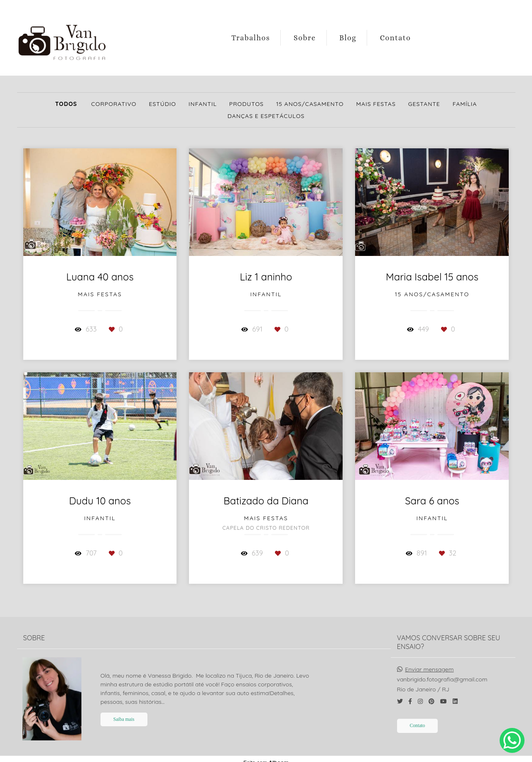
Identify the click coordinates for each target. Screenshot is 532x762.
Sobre (305, 38)
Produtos (246, 104)
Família (465, 104)
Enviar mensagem (429, 662)
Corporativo (114, 104)
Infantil (203, 104)
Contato (396, 38)
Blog (348, 38)
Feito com (266, 755)
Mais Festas (376, 104)
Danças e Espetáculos (266, 116)
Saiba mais (124, 712)
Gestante (424, 104)
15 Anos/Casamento (310, 104)
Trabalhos (251, 38)
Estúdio (162, 104)
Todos (66, 104)
